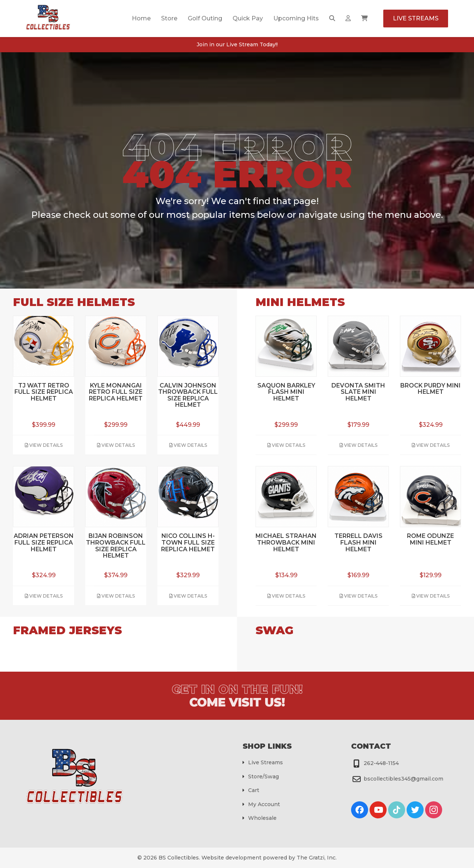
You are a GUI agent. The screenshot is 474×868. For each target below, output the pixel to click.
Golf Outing (205, 18)
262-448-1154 (381, 763)
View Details (44, 445)
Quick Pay (248, 18)
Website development (231, 858)
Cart (254, 790)
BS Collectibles (179, 858)
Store (169, 18)
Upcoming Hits (296, 18)
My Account (264, 804)
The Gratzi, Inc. (317, 858)
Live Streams (416, 18)
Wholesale (262, 818)
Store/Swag (263, 776)
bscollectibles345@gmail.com (403, 779)
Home (141, 18)
